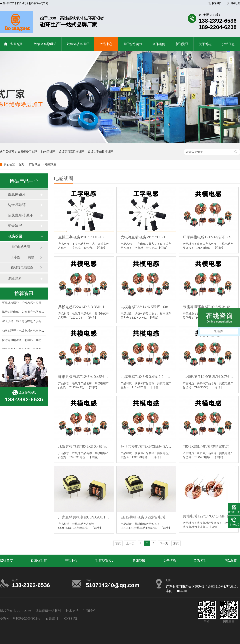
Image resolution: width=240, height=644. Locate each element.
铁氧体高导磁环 (45, 44)
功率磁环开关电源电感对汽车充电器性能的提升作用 (34, 331)
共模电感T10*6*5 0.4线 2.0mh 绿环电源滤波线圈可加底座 (146, 377)
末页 (176, 543)
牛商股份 (89, 611)
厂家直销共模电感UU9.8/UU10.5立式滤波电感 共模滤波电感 (84, 517)
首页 (22, 164)
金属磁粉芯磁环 (27, 152)
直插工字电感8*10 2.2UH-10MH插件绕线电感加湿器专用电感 (84, 237)
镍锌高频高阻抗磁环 (71, 152)
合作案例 (159, 44)
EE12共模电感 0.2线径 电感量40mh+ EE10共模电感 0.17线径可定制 (146, 517)
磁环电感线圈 (20, 247)
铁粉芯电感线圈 (22, 267)
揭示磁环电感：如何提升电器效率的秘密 (27, 312)
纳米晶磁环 (48, 152)
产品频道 (35, 164)
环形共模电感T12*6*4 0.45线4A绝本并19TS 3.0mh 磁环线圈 (84, 377)
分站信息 (228, 44)
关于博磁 (205, 44)
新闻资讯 (182, 44)
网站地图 (235, 3)
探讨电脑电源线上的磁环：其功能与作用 (27, 341)
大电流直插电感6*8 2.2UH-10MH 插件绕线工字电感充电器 (146, 237)
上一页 (130, 543)
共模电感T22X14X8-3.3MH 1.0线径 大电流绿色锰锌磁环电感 (84, 307)
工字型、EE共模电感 (25, 257)
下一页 (164, 543)
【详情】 (101, 248)
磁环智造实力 (132, 44)
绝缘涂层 (15, 226)
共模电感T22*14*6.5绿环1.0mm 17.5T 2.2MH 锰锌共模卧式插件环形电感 (146, 307)
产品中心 (106, 44)
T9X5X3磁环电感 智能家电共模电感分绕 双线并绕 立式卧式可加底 (208, 447)
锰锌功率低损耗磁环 (100, 152)
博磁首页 (13, 44)
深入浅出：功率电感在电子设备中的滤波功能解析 (33, 322)
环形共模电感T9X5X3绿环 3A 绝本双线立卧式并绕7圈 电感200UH (146, 447)
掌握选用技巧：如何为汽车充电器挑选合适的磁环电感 (36, 303)
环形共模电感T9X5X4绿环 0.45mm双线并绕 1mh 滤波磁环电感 (208, 237)
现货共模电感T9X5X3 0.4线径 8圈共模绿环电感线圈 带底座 (84, 447)
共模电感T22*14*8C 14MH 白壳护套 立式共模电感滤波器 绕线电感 (208, 516)
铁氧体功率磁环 (78, 44)
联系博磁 (200, 561)
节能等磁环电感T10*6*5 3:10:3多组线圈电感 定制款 (208, 307)
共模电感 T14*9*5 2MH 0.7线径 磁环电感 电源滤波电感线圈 (208, 377)
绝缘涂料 (15, 278)
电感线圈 (51, 164)
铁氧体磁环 (17, 194)
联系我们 (217, 3)
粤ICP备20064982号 (26, 618)
